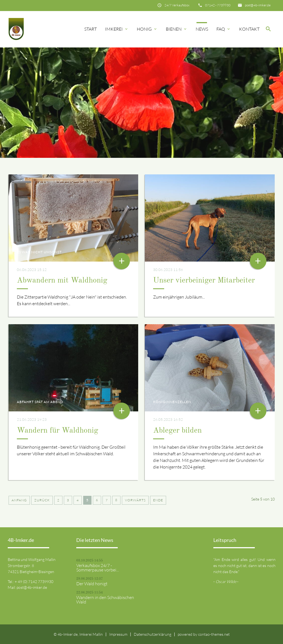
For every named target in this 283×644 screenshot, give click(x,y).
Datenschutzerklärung (153, 634)
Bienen (177, 29)
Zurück (42, 500)
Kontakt (249, 29)
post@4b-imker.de (258, 5)
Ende (158, 500)
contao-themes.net (214, 634)
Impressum (118, 634)
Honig (147, 29)
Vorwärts (135, 500)
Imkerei (117, 29)
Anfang (19, 500)
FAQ (224, 29)
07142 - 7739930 (218, 5)
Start (91, 29)
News (202, 29)
